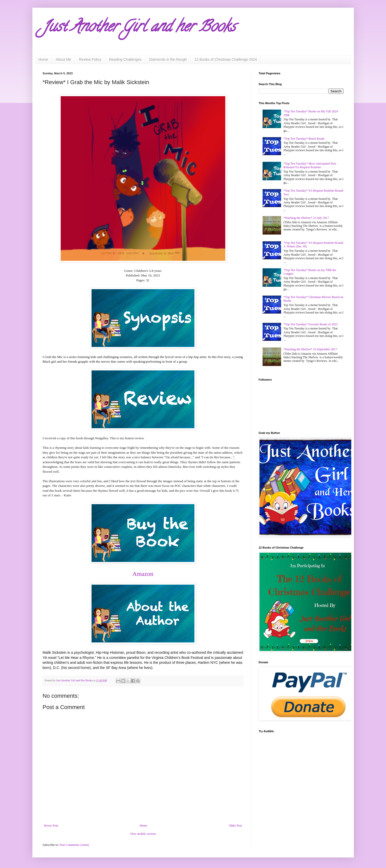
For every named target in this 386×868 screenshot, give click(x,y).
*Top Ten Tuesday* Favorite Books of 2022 (311, 324)
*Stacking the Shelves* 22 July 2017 (306, 218)
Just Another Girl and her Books (139, 28)
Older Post (235, 826)
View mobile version (143, 834)
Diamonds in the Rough (168, 59)
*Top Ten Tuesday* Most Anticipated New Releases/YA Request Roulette (310, 165)
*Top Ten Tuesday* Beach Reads (304, 139)
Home (43, 59)
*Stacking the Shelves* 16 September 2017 (310, 349)
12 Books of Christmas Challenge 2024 (226, 59)
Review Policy (90, 59)
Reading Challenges (125, 59)
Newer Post (51, 826)
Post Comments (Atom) (74, 845)
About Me (64, 59)
